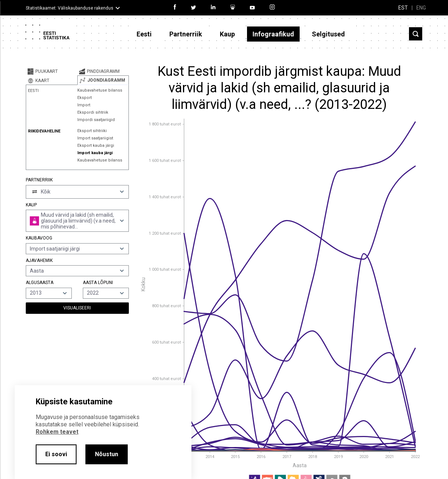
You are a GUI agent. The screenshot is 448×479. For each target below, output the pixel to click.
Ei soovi (56, 454)
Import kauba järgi (95, 153)
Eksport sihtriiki (92, 131)
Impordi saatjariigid (96, 120)
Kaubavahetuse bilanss (100, 90)
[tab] (52, 71)
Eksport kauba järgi (96, 146)
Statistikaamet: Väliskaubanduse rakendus (70, 8)
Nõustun (107, 454)
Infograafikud (273, 34)
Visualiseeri (77, 308)
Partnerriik (186, 34)
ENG (421, 8)
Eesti (144, 34)
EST (403, 8)
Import (84, 105)
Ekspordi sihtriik (93, 112)
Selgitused (328, 34)
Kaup (227, 34)
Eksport (84, 98)
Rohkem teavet (57, 432)
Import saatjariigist (95, 138)
